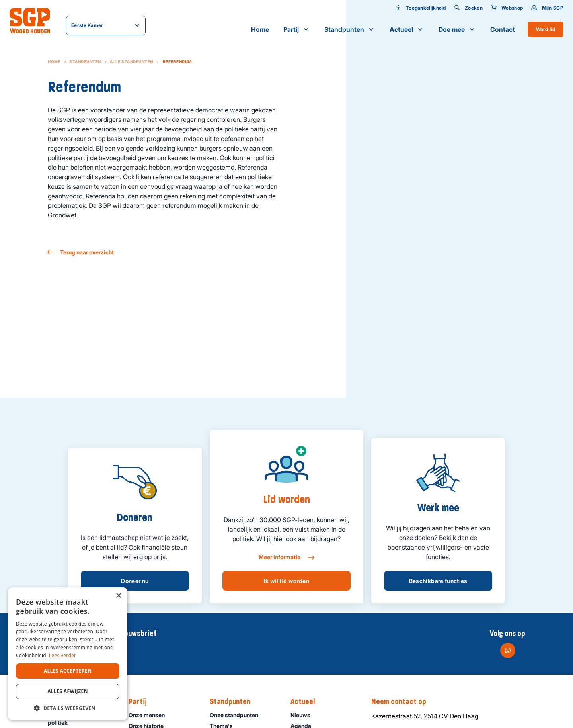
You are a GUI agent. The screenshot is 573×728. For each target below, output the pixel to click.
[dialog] (68, 654)
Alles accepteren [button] (68, 671)
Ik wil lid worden (286, 581)
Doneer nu (135, 581)
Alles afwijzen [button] (68, 691)
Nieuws (304, 715)
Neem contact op (403, 702)
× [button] (118, 596)
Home (260, 29)
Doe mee (457, 29)
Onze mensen (150, 715)
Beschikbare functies (438, 581)
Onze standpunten (238, 715)
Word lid (546, 29)
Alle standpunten (132, 61)
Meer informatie (286, 558)
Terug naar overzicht (81, 252)
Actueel (407, 29)
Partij (297, 29)
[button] (68, 708)
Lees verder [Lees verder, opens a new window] (63, 655)
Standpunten (350, 29)
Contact (503, 29)
